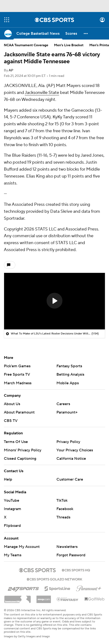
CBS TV (11, 421)
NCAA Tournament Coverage (26, 45)
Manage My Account (22, 547)
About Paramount (19, 412)
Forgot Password (71, 555)
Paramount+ (67, 412)
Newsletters (67, 547)
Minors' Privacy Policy (23, 450)
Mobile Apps (68, 383)
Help (8, 479)
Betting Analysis (70, 374)
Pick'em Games (17, 366)
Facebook (65, 509)
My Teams (13, 555)
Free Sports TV (17, 374)
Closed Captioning (20, 459)
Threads (63, 517)
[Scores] (71, 34)
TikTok (62, 500)
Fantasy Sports (69, 366)
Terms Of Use (16, 442)
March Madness (18, 383)
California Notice (71, 459)
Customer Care (70, 479)
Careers (63, 404)
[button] (86, 34)
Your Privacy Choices (75, 450)
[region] (54, 301)
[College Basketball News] (38, 34)
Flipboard (12, 526)
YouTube (12, 500)
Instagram (12, 509)
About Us (12, 404)
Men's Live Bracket (69, 45)
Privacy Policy (68, 442)
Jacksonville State (42, 93)
